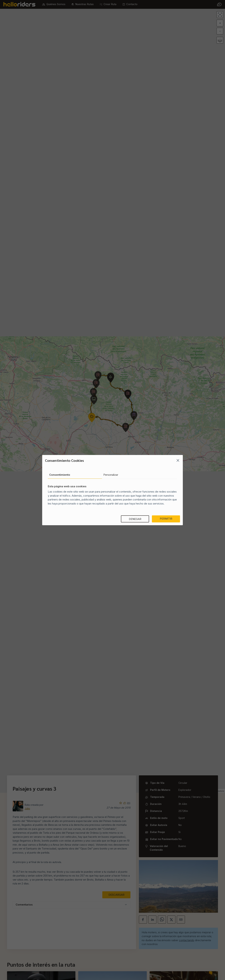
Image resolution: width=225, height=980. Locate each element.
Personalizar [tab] (111, 475)
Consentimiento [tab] (60, 475)
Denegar (135, 519)
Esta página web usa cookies (67, 486)
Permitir (166, 519)
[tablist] (112, 475)
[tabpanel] (112, 493)
